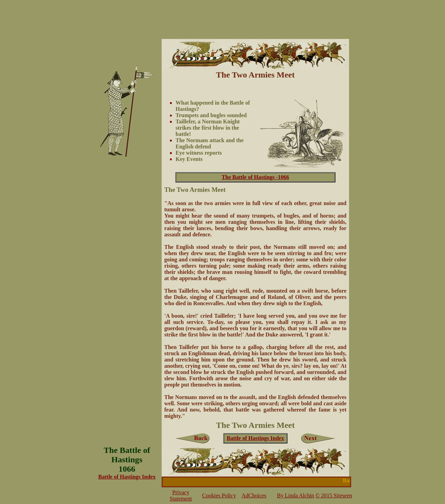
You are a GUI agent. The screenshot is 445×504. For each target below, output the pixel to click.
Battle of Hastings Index (255, 438)
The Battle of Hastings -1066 (256, 177)
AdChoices (254, 496)
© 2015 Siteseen (334, 495)
